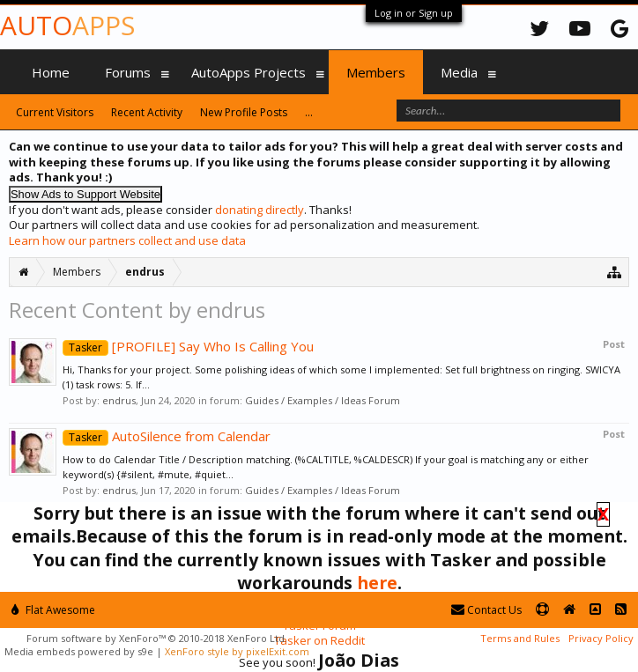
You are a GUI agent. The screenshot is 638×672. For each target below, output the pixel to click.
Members (376, 72)
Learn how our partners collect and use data (127, 240)
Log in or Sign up (414, 13)
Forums (128, 72)
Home (51, 72)
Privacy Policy (601, 638)
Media (459, 72)
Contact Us (486, 610)
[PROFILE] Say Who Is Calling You (188, 346)
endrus (119, 400)
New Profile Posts (244, 112)
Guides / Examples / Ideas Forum (323, 400)
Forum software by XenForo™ (157, 638)
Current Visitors (55, 112)
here (377, 583)
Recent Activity (147, 112)
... (309, 112)
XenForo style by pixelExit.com (237, 651)
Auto (67, 25)
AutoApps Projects (249, 72)
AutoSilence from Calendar (167, 436)
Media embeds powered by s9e (79, 651)
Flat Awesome (53, 610)
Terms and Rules (520, 638)
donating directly (260, 210)
